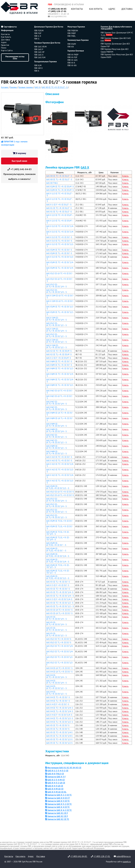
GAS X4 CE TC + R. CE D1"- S (58, 697)
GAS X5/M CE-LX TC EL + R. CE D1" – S (56, 544)
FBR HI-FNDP (73, 55)
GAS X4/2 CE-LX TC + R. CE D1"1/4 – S (56, 403)
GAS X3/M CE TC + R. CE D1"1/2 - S (60, 308)
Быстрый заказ (19, 161)
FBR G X (38, 36)
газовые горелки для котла (47, 43)
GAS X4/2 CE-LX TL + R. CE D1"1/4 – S (56, 408)
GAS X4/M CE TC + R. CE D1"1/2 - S (60, 369)
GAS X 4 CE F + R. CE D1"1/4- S (59, 715)
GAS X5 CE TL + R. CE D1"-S (58, 729)
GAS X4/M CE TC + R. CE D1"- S (59, 361)
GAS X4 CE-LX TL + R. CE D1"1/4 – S (56, 682)
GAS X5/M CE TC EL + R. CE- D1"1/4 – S (58, 533)
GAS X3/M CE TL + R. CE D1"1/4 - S (60, 269)
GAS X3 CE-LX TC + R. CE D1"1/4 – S (56, 618)
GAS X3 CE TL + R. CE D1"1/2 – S (60, 606)
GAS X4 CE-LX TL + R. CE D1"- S (59, 672)
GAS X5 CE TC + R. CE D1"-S (58, 725)
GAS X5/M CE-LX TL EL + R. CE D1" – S (56, 550)
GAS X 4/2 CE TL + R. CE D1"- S (59, 461)
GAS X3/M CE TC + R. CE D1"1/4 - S (60, 263)
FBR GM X (38, 68)
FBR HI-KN (72, 65)
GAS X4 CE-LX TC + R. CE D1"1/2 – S (56, 687)
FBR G (37, 39)
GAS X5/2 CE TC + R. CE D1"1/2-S (60, 658)
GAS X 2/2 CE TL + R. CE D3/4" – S (60, 222)
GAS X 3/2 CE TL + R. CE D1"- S (59, 241)
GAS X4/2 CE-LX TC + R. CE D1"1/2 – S (56, 436)
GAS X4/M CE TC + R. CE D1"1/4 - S (60, 375)
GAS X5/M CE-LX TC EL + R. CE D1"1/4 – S (58, 555)
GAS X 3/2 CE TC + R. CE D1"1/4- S (60, 227)
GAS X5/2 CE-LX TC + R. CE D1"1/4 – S (56, 500)
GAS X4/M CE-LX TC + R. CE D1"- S (60, 414)
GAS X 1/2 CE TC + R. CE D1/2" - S (60, 195)
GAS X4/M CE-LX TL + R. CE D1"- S (60, 419)
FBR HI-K (71, 63)
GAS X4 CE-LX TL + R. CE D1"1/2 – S (56, 693)
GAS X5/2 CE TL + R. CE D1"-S (59, 642)
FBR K (37, 71)
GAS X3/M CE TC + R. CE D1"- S (59, 250)
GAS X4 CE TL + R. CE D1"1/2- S (60, 722)
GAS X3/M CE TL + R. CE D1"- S (59, 253)
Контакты (77, 9)
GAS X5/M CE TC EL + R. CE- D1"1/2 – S (58, 566)
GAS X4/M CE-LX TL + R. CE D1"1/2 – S (56, 452)
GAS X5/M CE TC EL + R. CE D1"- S (60, 522)
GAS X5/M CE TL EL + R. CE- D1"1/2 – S (58, 572)
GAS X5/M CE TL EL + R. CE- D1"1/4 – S (58, 538)
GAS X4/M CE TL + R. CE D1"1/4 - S (60, 381)
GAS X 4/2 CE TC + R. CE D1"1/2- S (60, 471)
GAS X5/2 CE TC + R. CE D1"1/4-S (60, 647)
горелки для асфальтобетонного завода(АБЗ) (116, 28)
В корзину (19, 153)
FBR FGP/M (39, 31)
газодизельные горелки (45, 61)
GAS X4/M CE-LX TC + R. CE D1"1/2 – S (56, 447)
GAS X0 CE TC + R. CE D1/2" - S (59, 176)
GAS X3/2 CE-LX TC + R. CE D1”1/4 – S (56, 286)
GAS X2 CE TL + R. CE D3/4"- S (59, 354)
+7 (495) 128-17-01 (57, 11)
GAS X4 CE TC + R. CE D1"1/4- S (60, 708)
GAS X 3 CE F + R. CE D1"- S (58, 585)
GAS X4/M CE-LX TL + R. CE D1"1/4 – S (56, 430)
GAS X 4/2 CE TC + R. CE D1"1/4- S (60, 465)
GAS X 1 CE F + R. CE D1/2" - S (59, 205)
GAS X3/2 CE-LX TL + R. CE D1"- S (59, 280)
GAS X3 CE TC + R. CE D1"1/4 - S (60, 592)
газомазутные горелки (78, 40)
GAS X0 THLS (52, 183)
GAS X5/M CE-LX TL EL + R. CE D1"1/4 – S (58, 561)
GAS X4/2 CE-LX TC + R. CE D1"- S (59, 392)
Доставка (127, 9)
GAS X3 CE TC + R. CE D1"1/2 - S (60, 603)
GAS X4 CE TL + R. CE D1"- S (58, 701)
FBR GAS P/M (40, 57)
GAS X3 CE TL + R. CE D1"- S (58, 582)
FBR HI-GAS (72, 60)
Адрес (112, 9)
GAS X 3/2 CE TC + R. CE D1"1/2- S (60, 245)
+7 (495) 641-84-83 (57, 9)
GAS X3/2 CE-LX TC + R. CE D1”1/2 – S (56, 324)
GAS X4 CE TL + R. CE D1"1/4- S (60, 711)
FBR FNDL (72, 36)
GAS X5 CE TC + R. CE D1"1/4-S (59, 732)
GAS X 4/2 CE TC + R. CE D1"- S (59, 457)
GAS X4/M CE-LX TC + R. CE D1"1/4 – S (56, 425)
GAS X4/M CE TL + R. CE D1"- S (59, 365)
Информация (7, 30)
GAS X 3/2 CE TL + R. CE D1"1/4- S (60, 233)
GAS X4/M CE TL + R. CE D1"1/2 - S (60, 386)
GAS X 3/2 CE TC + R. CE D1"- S (59, 237)
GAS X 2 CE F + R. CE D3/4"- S (59, 358)
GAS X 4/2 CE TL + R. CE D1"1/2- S (60, 482)
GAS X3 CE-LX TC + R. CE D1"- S (59, 610)
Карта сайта (7, 50)
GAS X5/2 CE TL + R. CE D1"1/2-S (60, 664)
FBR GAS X (39, 55)
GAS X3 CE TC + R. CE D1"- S (58, 589)
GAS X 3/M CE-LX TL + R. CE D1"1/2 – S (56, 346)
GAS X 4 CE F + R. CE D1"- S (58, 704)
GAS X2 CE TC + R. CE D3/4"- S (59, 351)
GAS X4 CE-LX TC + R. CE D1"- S (59, 668)
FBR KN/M (72, 44)
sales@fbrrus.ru (58, 16)
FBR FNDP (72, 33)
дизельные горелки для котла (49, 27)
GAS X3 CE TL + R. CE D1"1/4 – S (60, 596)
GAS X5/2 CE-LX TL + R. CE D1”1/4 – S (56, 505)
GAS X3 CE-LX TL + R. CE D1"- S (59, 613)
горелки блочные (76, 51)
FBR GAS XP (39, 52)
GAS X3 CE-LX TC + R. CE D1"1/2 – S (56, 629)
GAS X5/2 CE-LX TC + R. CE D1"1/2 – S (56, 511)
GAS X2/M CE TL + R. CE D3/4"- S (60, 190)
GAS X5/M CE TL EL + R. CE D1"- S (60, 527)
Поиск (4, 48)
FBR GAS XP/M (40, 47)
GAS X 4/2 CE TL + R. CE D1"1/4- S (60, 476)
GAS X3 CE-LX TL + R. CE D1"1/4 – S (56, 623)
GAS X (85, 167)
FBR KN (71, 47)
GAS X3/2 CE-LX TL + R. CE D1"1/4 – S (56, 291)
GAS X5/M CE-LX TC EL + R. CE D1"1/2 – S (58, 577)
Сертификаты (9, 27)
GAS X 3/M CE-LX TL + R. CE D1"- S (60, 302)
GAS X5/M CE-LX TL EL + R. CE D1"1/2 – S (58, 487)
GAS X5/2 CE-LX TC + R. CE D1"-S (60, 492)
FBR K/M (38, 65)
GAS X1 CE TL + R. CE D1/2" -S (59, 212)
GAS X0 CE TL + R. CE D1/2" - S (59, 179)
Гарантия (5, 45)
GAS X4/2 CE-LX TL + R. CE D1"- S (59, 397)
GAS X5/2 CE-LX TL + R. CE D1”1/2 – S (56, 516)
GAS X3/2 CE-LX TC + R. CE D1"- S (59, 274)
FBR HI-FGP (72, 57)
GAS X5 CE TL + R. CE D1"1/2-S (59, 743)
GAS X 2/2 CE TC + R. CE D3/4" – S (60, 216)
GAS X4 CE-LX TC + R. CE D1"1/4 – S (56, 676)
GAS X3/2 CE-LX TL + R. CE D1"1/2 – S (56, 335)
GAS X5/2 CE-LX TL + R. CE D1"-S (60, 495)
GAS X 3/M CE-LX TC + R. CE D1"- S (60, 297)
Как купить (96, 9)
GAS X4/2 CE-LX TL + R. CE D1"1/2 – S (56, 441)
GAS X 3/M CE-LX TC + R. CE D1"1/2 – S (56, 341)
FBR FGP (38, 33)
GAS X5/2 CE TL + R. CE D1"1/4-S (60, 653)
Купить (125, 176)
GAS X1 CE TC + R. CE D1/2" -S (59, 208)
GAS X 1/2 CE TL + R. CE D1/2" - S (60, 200)
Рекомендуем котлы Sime (15, 58)
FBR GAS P (39, 49)
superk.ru (127, 862)
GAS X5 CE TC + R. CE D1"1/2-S (59, 739)
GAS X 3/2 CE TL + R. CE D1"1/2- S (60, 258)
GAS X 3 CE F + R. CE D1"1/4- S (59, 599)
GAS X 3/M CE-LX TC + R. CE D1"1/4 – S (56, 319)
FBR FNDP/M (73, 31)
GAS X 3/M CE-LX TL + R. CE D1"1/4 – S (56, 330)
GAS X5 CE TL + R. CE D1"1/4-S (59, 736)
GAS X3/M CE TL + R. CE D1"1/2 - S (60, 313)
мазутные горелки (76, 27)
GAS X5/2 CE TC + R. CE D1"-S (59, 639)
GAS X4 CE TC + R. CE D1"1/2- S (60, 718)
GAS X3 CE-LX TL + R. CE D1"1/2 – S (56, 634)
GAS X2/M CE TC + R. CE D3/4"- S (60, 186)
